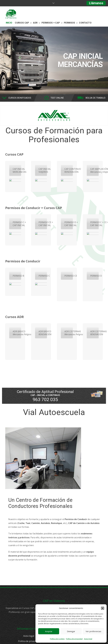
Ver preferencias (93, 631)
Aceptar (49, 631)
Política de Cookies (57, 639)
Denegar (71, 631)
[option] (54, 60)
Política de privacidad (74, 639)
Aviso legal (88, 639)
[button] (103, 608)
